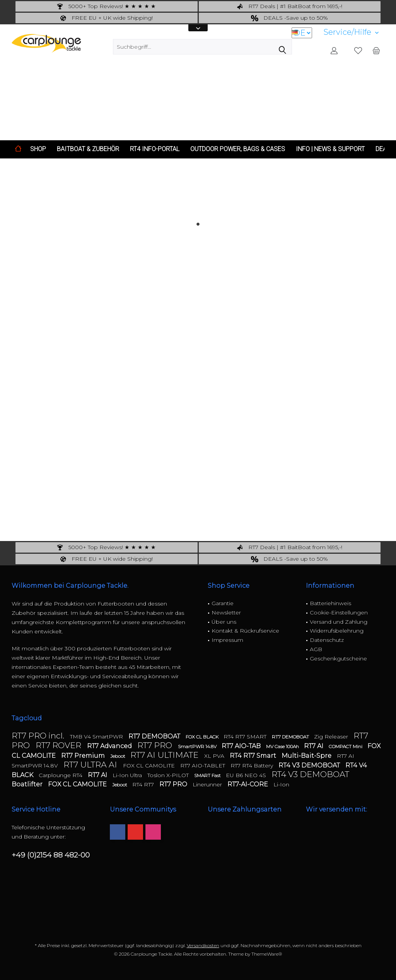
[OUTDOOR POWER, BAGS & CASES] (238, 149)
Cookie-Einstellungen (339, 612)
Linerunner (208, 784)
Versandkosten (203, 945)
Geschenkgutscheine (338, 658)
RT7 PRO (156, 745)
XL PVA (215, 756)
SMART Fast (208, 775)
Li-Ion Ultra (128, 775)
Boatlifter (28, 784)
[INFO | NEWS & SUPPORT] (330, 149)
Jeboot (118, 756)
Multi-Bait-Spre (307, 756)
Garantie (223, 603)
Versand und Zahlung (339, 622)
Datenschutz (327, 640)
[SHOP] (38, 149)
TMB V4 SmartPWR (97, 737)
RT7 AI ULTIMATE (165, 755)
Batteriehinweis (330, 603)
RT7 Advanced (110, 746)
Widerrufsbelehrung (337, 631)
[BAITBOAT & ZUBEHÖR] (88, 149)
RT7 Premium (84, 756)
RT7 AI (314, 746)
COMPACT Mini (346, 746)
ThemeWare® (267, 954)
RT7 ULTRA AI (91, 765)
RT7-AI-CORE (248, 784)
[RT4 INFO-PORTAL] (155, 149)
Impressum (227, 640)
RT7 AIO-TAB (242, 746)
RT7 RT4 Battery (253, 766)
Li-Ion (281, 784)
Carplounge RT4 (61, 775)
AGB (316, 649)
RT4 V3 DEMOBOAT (310, 765)
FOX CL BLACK (203, 737)
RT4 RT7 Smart (254, 756)
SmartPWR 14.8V (198, 746)
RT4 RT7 (144, 784)
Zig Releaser (332, 737)
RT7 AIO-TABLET (203, 766)
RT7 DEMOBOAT (155, 736)
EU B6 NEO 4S (247, 775)
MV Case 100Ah (283, 746)
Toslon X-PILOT (169, 775)
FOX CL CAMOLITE (150, 766)
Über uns (224, 622)
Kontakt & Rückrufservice (245, 631)
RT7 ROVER (59, 745)
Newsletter (226, 612)
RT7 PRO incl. (39, 736)
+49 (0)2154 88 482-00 (51, 855)
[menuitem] (351, 32)
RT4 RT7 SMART (246, 737)
